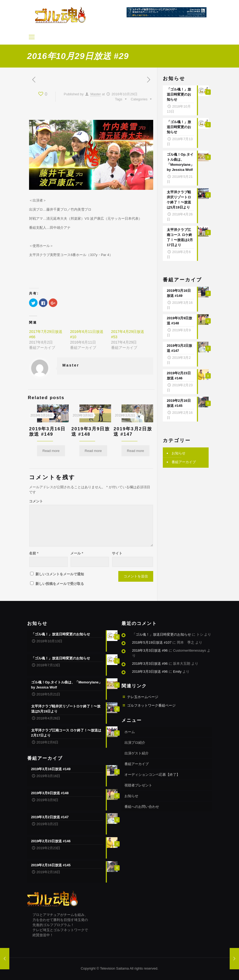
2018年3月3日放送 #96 (150, 650)
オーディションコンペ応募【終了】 (152, 775)
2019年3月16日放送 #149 (47, 432)
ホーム (130, 732)
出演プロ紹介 (135, 743)
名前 (34, 553)
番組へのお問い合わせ (142, 807)
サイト (117, 553)
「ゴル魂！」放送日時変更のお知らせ (162, 634)
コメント (36, 501)
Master (96, 94)
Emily (177, 672)
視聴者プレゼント (138, 785)
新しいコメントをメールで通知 (60, 574)
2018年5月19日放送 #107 (152, 642)
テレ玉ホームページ (143, 697)
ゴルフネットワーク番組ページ (151, 705)
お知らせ (179, 453)
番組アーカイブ (184, 462)
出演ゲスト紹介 (137, 753)
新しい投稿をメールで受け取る (60, 584)
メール (77, 553)
